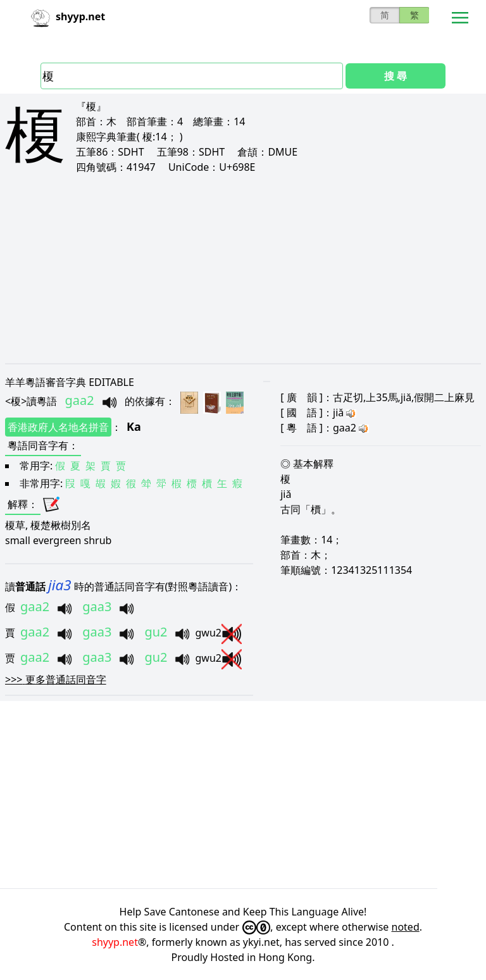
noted (406, 927)
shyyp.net (115, 942)
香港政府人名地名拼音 (58, 427)
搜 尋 (396, 76)
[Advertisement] (243, 268)
